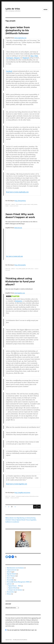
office (20, 269)
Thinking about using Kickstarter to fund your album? (20, 281)
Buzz (32, 56)
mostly (32, 204)
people (36, 204)
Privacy (9, 594)
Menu (46, 10)
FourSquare (10, 58)
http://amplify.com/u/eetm (22, 493)
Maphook (26, 58)
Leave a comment (14, 206)
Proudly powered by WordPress (20, 640)
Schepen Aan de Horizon (15, 590)
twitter (7, 206)
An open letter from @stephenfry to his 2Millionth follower (18, 30)
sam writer (28, 269)
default (13, 204)
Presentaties (10, 592)
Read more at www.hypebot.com (17, 484)
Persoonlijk (10, 580)
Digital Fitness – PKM (15, 586)
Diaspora (17, 58)
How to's (9, 578)
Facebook (9, 71)
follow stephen (20, 204)
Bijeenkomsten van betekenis (15, 568)
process (27, 496)
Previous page (35, 509)
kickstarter (19, 496)
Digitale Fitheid (11, 574)
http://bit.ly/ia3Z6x (20, 265)
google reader (27, 204)
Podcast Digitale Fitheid (18, 520)
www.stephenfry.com (20, 38)
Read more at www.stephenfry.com (17, 192)
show (32, 269)
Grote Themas (11, 576)
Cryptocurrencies (12, 570)
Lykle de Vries (13, 9)
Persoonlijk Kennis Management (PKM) (18, 582)
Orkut (36, 56)
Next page (39, 509)
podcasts (9, 584)
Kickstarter (19, 301)
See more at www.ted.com (14, 256)
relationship (32, 496)
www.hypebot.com (20, 293)
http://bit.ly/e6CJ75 (20, 201)
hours (17, 269)
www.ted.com (18, 228)
